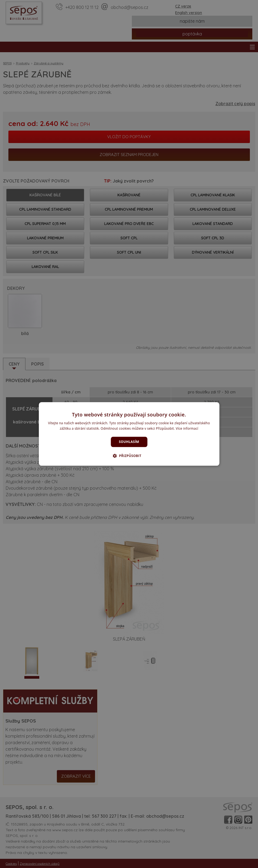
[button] (129, 456)
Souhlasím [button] (129, 442)
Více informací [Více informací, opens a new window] (187, 429)
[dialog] (129, 434)
